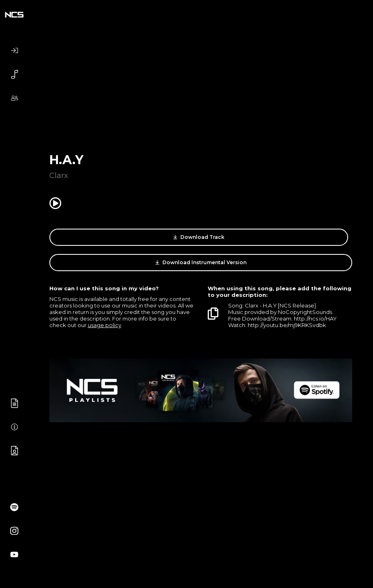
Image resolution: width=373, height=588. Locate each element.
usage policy (104, 325)
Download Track (199, 237)
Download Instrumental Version (201, 263)
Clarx (59, 176)
